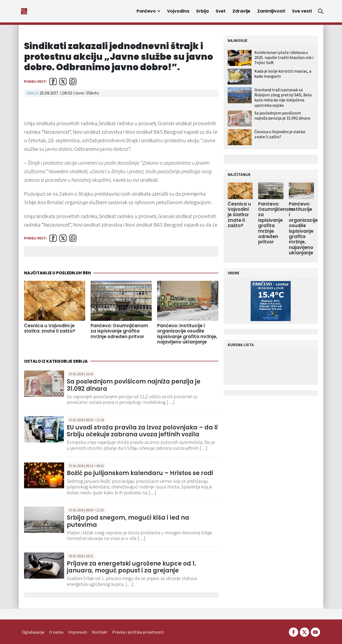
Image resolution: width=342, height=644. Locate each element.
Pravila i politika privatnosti (138, 624)
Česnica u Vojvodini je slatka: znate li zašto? (50, 331)
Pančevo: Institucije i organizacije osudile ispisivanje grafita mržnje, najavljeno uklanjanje (187, 337)
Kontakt (100, 624)
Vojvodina (178, 13)
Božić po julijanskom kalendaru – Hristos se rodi (140, 476)
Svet (221, 13)
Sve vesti (302, 13)
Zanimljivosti (271, 13)
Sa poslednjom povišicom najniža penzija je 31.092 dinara (134, 388)
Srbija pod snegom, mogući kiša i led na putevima (128, 524)
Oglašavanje (33, 624)
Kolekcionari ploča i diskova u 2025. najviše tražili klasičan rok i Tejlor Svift (284, 60)
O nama (56, 624)
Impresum (78, 624)
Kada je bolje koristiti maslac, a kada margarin (283, 76)
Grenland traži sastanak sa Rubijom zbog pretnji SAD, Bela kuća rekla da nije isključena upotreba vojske (283, 100)
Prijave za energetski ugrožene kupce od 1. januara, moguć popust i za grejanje (131, 570)
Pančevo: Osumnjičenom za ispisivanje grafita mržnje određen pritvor (119, 334)
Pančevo (146, 13)
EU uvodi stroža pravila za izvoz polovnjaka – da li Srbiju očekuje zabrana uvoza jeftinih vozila (142, 434)
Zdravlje (241, 13)
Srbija (202, 13)
